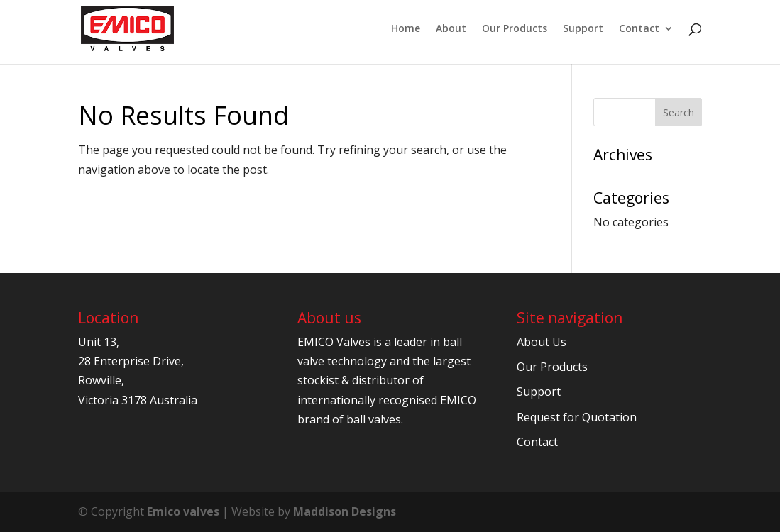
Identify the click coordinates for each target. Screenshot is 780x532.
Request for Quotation (577, 417)
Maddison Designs (345, 511)
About (451, 29)
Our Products (515, 29)
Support (583, 29)
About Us (542, 342)
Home (406, 29)
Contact (639, 29)
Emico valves (183, 511)
